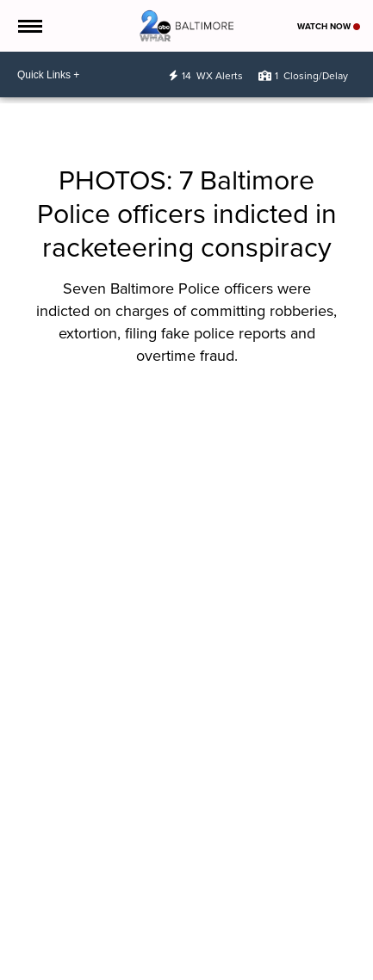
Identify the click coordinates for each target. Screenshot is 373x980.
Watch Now (329, 26)
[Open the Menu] (29, 26)
